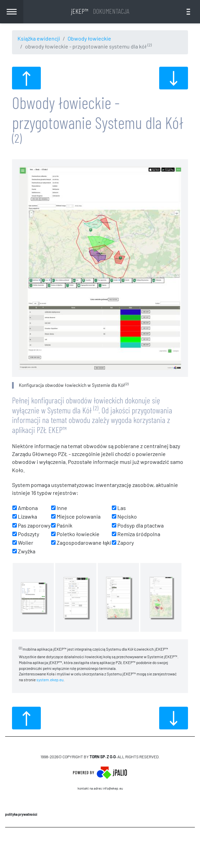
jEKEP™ (100, 11)
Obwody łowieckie (89, 38)
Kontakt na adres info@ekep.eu (100, 788)
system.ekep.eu (50, 680)
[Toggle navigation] (188, 12)
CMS (100, 847)
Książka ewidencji (39, 38)
